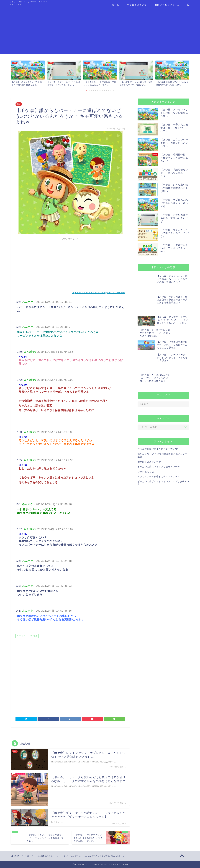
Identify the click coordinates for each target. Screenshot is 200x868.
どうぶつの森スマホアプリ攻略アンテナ (159, 441)
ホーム (115, 5)
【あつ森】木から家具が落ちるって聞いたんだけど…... (174, 218)
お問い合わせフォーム (167, 5)
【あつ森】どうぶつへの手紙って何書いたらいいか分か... (174, 143)
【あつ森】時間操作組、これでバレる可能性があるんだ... (174, 158)
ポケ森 (35, 636)
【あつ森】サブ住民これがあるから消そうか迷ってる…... (174, 203)
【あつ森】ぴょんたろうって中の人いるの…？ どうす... (175, 233)
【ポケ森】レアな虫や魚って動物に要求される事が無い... (174, 188)
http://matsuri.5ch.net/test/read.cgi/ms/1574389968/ (99, 293)
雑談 (19, 104)
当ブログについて (137, 5)
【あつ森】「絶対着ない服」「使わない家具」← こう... (174, 173)
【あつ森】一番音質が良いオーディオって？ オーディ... (175, 248)
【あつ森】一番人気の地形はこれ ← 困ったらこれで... (174, 128)
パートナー (23, 636)
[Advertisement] (100, 32)
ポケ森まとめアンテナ (149, 436)
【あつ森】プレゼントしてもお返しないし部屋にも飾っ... (174, 113)
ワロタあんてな (146, 446)
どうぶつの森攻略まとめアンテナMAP (158, 423)
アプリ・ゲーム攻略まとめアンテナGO (158, 451)
